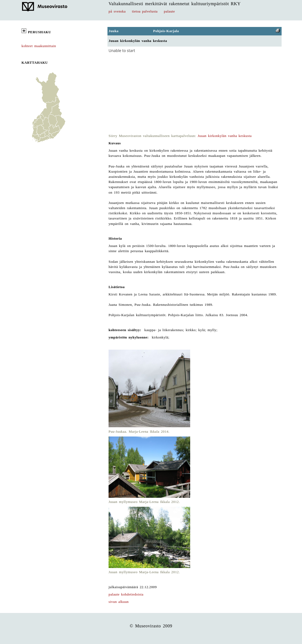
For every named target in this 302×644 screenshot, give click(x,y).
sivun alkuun (119, 602)
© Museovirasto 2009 (151, 626)
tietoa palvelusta (145, 11)
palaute (169, 11)
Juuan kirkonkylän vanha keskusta (225, 136)
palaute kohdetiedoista (126, 594)
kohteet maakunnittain (39, 46)
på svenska (117, 11)
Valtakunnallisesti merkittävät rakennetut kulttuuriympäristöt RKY (175, 4)
